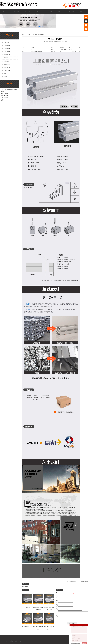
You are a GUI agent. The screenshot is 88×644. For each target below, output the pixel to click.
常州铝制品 (73, 581)
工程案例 (49, 11)
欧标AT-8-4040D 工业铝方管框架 (49, 601)
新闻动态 (27, 11)
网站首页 (5, 11)
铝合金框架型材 (85, 581)
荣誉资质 (60, 11)
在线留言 (82, 11)
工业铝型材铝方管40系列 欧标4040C (49, 621)
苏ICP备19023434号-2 (23, 641)
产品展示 (38, 11)
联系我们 (71, 11)
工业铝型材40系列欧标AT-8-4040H (38, 601)
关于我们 (16, 11)
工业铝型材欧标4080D (27, 620)
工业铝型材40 (41, 34)
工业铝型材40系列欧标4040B (38, 621)
